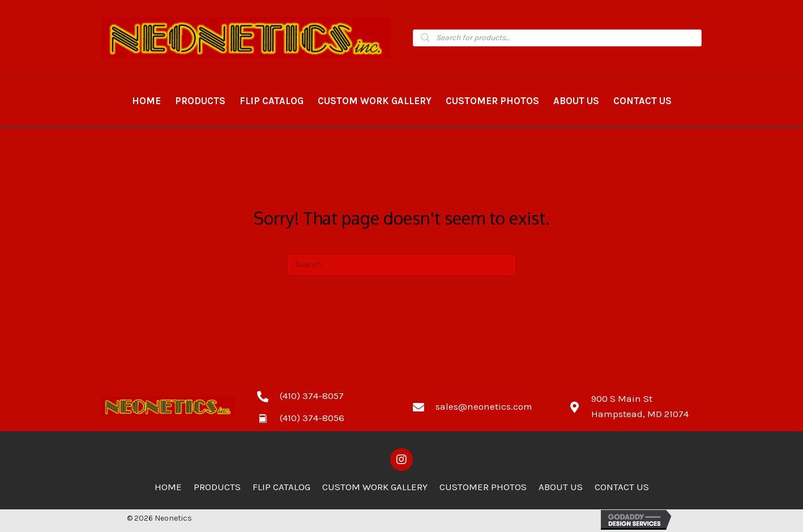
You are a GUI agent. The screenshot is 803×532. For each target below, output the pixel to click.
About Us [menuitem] (561, 487)
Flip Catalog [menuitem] (281, 487)
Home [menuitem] (168, 487)
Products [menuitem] (217, 487)
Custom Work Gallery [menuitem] (375, 487)
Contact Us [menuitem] (622, 487)
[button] (401, 460)
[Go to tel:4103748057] (324, 396)
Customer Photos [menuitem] (483, 487)
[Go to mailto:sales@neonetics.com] (479, 407)
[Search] (401, 265)
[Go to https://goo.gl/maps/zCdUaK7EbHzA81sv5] (635, 406)
